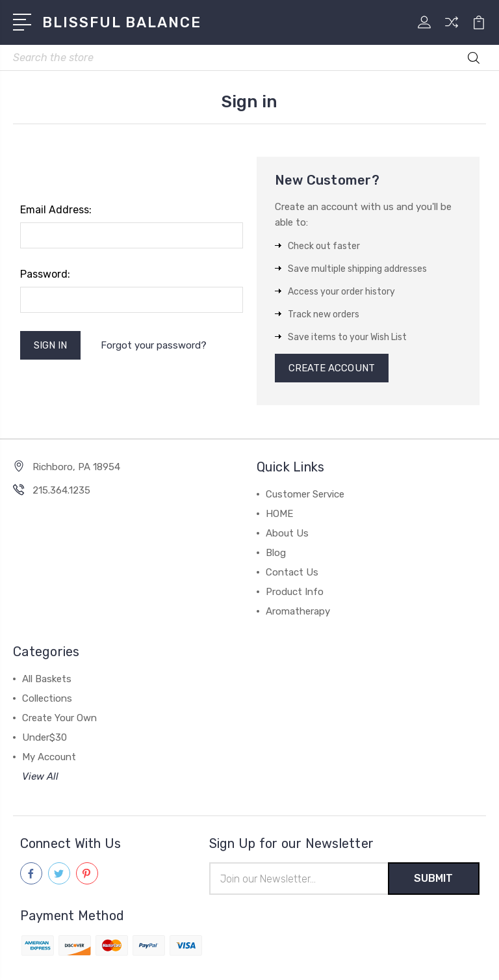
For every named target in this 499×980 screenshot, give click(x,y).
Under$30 (45, 737)
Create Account (332, 368)
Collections (47, 698)
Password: (45, 274)
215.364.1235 (61, 490)
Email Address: (56, 210)
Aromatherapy (298, 611)
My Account (49, 757)
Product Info (295, 592)
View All (40, 776)
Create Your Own (59, 718)
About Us (287, 533)
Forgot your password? (154, 345)
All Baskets (47, 679)
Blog (276, 553)
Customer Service (305, 494)
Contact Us (292, 572)
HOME (279, 514)
